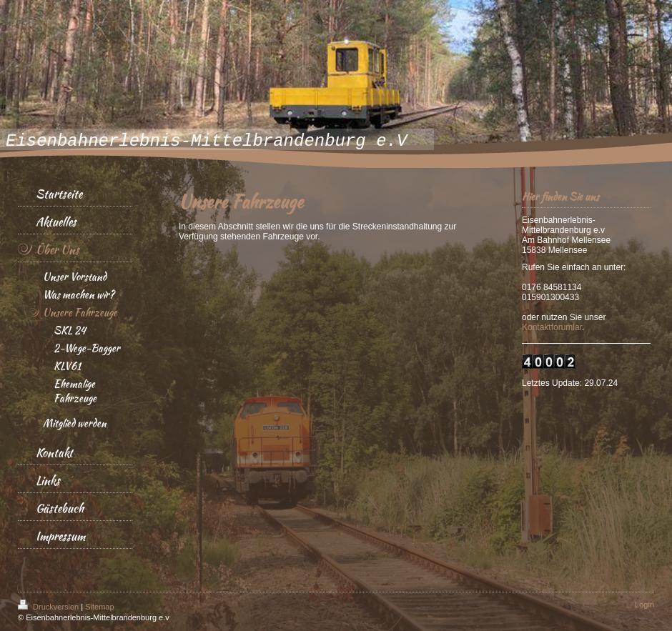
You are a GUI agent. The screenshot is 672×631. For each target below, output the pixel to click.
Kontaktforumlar (552, 327)
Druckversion (49, 607)
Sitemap (99, 607)
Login (644, 605)
